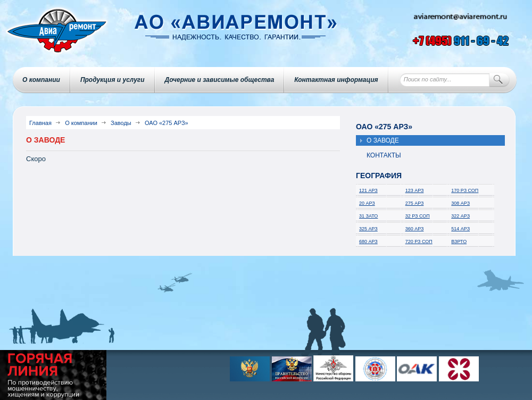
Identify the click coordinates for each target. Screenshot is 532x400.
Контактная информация (336, 80)
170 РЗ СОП (465, 190)
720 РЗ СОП (419, 241)
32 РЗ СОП (418, 216)
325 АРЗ (368, 229)
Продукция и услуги (113, 80)
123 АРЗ (415, 190)
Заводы (121, 123)
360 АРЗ (415, 229)
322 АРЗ (460, 216)
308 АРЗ (460, 203)
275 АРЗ (415, 203)
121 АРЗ (368, 190)
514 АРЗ (460, 229)
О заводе (383, 140)
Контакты (384, 155)
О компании (41, 80)
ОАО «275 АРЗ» (167, 123)
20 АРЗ (367, 203)
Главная (40, 123)
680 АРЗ (368, 241)
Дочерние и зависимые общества (220, 80)
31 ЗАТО (368, 216)
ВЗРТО (459, 241)
